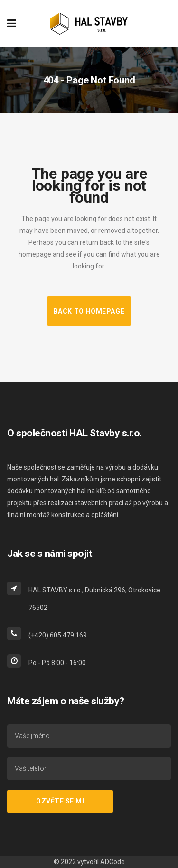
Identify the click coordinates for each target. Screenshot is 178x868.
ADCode (112, 862)
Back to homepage (89, 311)
